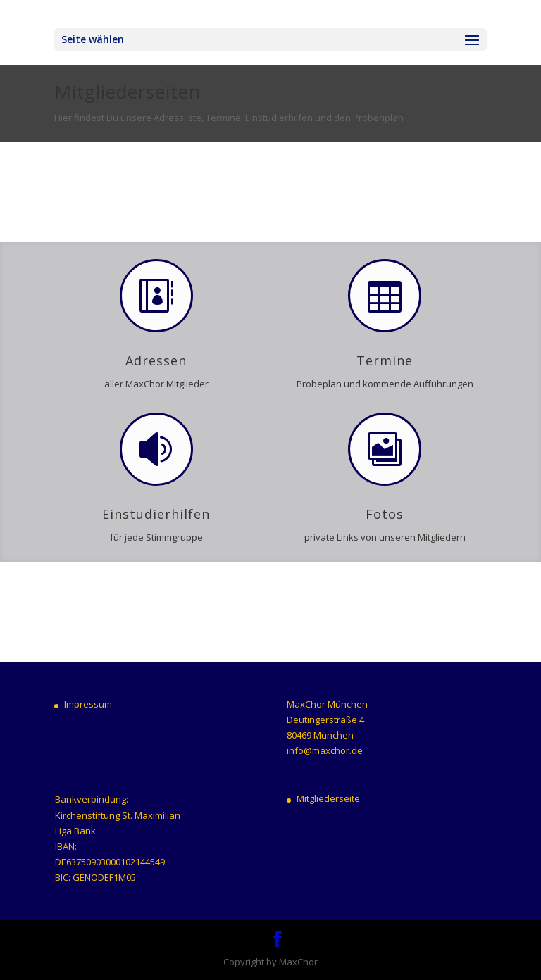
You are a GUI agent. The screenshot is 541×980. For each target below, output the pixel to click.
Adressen (156, 360)
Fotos (385, 514)
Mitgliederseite (328, 798)
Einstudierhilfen (156, 514)
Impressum (88, 704)
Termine (385, 360)
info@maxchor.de (325, 750)
